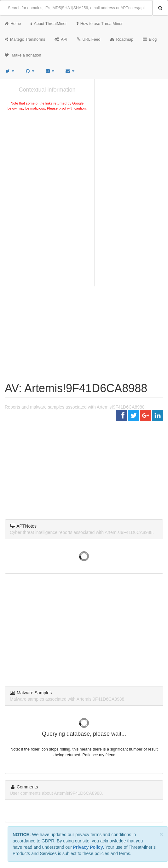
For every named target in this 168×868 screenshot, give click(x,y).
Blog (150, 39)
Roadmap (122, 39)
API (61, 39)
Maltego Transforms (25, 39)
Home (13, 24)
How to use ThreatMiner (99, 24)
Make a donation (23, 55)
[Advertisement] (47, 159)
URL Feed (89, 39)
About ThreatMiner (49, 24)
